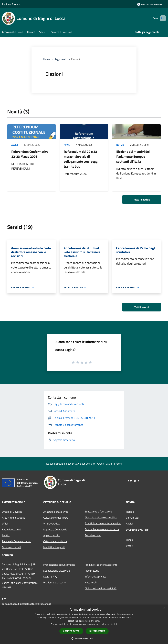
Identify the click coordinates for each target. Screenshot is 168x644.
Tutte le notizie (142, 200)
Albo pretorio (92, 571)
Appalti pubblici (52, 535)
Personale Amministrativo (16, 541)
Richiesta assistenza (55, 582)
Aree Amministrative (14, 518)
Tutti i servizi (142, 307)
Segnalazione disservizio (57, 571)
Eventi (130, 546)
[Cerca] (162, 18)
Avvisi (15, 145)
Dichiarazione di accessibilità (101, 588)
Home (47, 59)
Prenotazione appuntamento (59, 565)
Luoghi (130, 540)
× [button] (164, 608)
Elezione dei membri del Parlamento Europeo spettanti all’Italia (133, 156)
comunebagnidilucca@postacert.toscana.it (26, 604)
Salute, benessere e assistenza (102, 529)
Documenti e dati (11, 547)
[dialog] (84, 624)
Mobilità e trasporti (54, 547)
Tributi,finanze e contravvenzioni (103, 523)
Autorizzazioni (93, 535)
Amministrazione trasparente (101, 565)
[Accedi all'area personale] (149, 4)
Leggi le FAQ (50, 577)
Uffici (5, 523)
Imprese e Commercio (55, 529)
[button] (84, 638)
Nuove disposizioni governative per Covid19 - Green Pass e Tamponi (84, 464)
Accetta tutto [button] (71, 631)
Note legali (91, 582)
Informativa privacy (95, 577)
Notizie (120, 145)
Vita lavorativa (51, 523)
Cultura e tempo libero (56, 518)
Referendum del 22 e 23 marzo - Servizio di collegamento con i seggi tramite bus (81, 159)
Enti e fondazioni (11, 529)
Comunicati (132, 518)
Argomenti (61, 59)
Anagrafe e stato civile (56, 512)
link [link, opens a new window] (116, 624)
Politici (6, 535)
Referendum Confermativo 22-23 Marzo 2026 (30, 154)
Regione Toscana (11, 4)
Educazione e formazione (99, 511)
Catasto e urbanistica (55, 541)
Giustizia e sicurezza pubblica (101, 517)
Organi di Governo (12, 512)
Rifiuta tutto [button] (97, 631)
